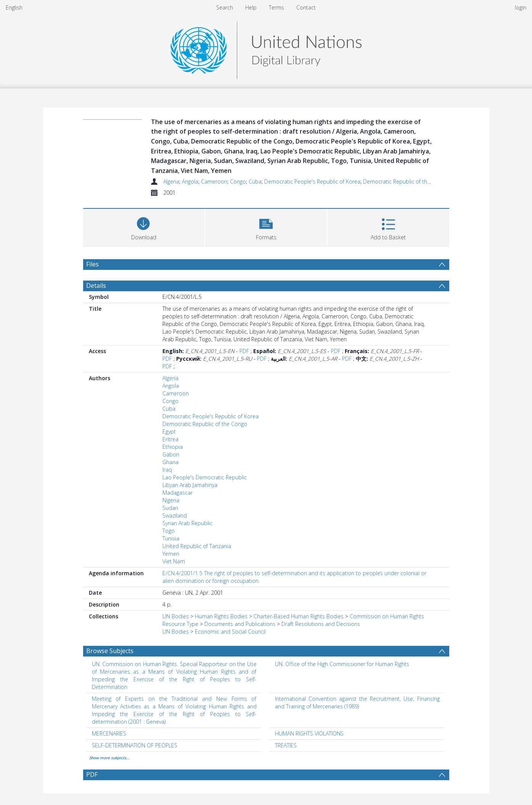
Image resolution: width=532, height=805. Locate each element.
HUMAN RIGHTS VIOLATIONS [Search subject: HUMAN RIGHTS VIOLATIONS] (309, 733)
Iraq (167, 470)
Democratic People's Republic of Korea (312, 181)
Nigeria (171, 500)
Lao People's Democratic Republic (205, 477)
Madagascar (178, 493)
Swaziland (175, 515)
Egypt (169, 432)
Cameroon (214, 181)
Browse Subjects (110, 651)
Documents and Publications (240, 624)
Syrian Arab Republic (187, 523)
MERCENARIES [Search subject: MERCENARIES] (109, 733)
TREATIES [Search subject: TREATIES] (286, 745)
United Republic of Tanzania (197, 546)
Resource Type (180, 624)
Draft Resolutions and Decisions (321, 624)
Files (92, 264)
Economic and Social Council (230, 632)
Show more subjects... (109, 758)
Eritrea (170, 439)
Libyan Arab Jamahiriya (190, 485)
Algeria (171, 181)
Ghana (170, 462)
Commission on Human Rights (387, 616)
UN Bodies (176, 616)
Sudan (170, 508)
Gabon (171, 454)
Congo (238, 181)
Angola (190, 181)
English (14, 7)
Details (96, 286)
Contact (306, 7)
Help (251, 7)
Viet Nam (174, 561)
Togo (169, 531)
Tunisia (171, 538)
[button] (266, 227)
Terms (276, 7)
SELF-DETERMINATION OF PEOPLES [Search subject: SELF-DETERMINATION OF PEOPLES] (135, 745)
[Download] (144, 227)
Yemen (171, 554)
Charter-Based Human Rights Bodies (299, 616)
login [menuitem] (521, 7)
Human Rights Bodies (221, 616)
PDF (244, 351)
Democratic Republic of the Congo (405, 181)
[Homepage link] (266, 48)
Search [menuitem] (225, 7)
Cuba (255, 181)
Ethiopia (173, 447)
